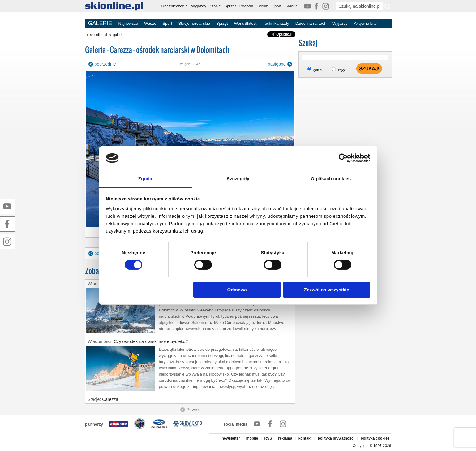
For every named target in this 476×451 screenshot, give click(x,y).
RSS (268, 438)
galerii (318, 70)
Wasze (150, 23)
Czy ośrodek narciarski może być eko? (151, 341)
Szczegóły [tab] (238, 179)
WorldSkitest (245, 23)
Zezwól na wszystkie (327, 290)
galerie (118, 35)
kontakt (305, 438)
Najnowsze (128, 23)
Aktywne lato (365, 23)
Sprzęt (230, 6)
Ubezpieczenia (175, 6)
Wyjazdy (199, 6)
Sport (276, 6)
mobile (252, 438)
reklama (285, 438)
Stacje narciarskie (194, 23)
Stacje (215, 6)
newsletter (231, 438)
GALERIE (100, 23)
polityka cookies (375, 438)
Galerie (291, 6)
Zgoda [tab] (145, 179)
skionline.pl (99, 35)
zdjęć (342, 70)
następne (277, 64)
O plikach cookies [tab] (331, 179)
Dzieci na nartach (311, 23)
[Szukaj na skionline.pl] (387, 6)
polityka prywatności (336, 438)
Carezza (110, 399)
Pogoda (246, 6)
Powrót (193, 410)
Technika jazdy (276, 23)
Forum (263, 6)
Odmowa (237, 290)
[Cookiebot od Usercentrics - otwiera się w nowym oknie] (343, 158)
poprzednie (105, 64)
